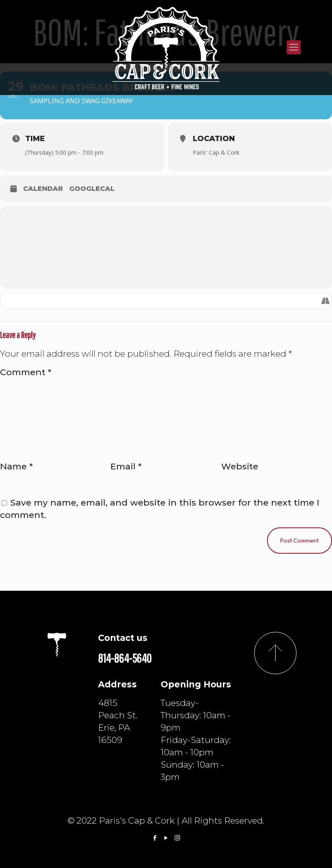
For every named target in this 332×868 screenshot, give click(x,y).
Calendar (43, 189)
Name (16, 466)
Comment (26, 372)
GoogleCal (92, 189)
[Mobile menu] (294, 47)
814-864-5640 (125, 658)
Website (240, 466)
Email (126, 466)
